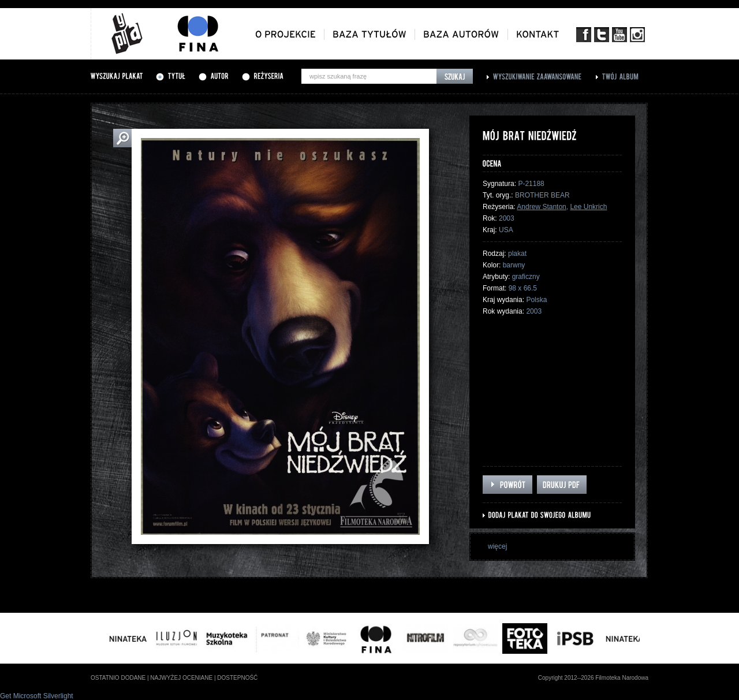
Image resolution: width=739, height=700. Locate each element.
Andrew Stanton (541, 207)
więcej (497, 546)
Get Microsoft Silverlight (37, 696)
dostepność (237, 678)
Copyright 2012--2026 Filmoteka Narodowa (593, 678)
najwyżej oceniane (181, 678)
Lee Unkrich (588, 207)
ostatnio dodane (118, 678)
